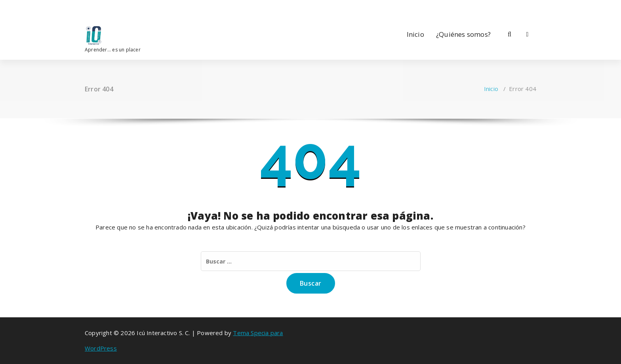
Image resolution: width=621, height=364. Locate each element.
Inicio (415, 34)
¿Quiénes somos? (463, 34)
